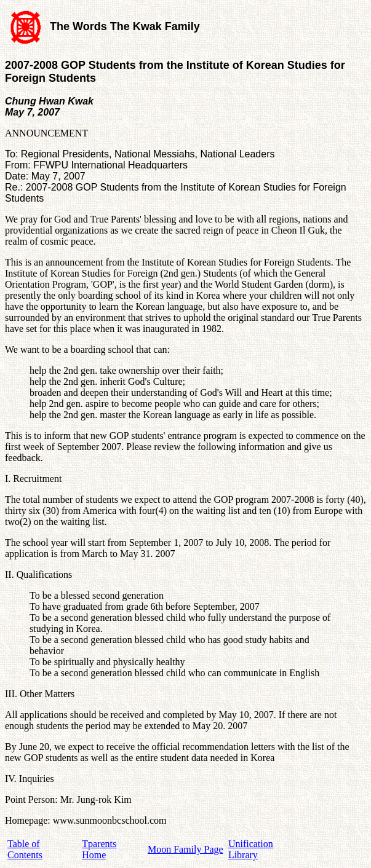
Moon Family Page (185, 849)
